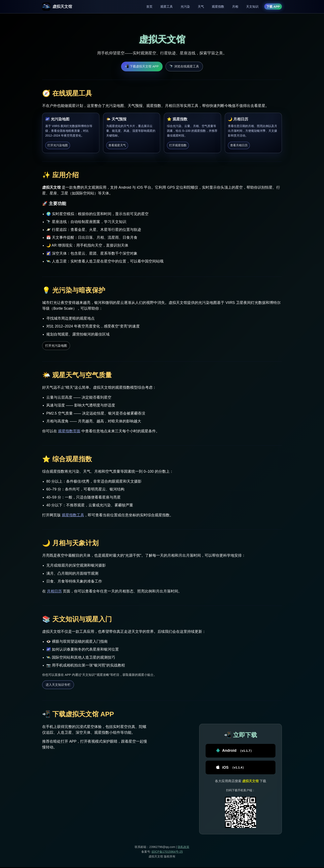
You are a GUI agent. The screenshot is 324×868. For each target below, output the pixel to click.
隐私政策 (183, 848)
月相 (235, 7)
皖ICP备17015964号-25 (167, 852)
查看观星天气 (117, 145)
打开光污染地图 (58, 145)
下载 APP (273, 7)
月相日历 (54, 591)
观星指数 (218, 7)
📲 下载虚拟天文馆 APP (142, 66)
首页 (149, 7)
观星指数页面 (69, 431)
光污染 (185, 7)
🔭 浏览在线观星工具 (184, 66)
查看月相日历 (239, 145)
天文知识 (252, 7)
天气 (201, 7)
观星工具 (167, 7)
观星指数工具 (73, 515)
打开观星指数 (178, 145)
